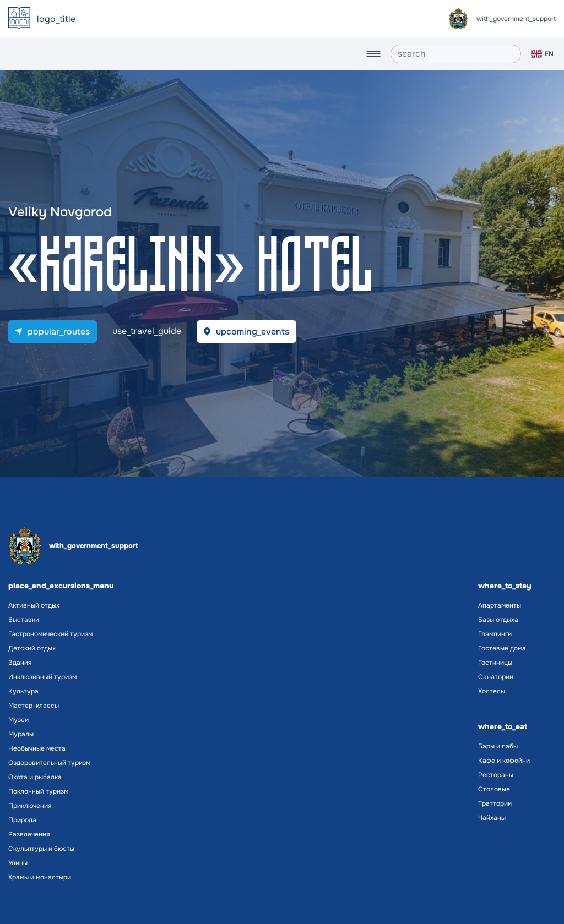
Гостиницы (495, 663)
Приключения (30, 806)
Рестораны (496, 775)
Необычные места (37, 748)
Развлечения (29, 834)
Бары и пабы (498, 746)
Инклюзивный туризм (42, 677)
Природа (22, 820)
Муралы (21, 734)
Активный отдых (34, 605)
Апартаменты (500, 605)
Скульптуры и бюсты (41, 849)
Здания (20, 663)
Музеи (18, 720)
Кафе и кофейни (504, 761)
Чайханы (492, 818)
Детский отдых (32, 648)
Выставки (24, 620)
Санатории (496, 677)
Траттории (495, 803)
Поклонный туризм (38, 791)
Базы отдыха (498, 620)
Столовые (494, 789)
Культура (23, 691)
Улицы (18, 863)
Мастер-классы (34, 706)
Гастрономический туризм (50, 634)
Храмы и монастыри (40, 877)
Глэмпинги (495, 634)
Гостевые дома (502, 648)
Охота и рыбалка (35, 777)
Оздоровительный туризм (49, 763)
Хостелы (492, 691)
